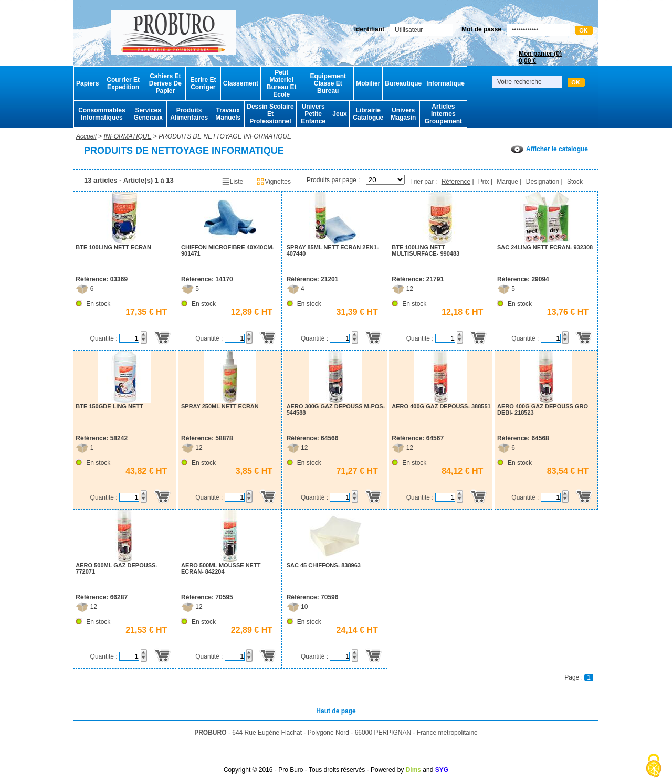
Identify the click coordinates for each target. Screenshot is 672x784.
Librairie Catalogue (368, 114)
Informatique (445, 83)
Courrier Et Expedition (123, 83)
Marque (507, 182)
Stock (575, 182)
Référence (456, 182)
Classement (241, 83)
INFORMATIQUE (127, 136)
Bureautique (403, 83)
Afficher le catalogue (549, 149)
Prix (484, 182)
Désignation (543, 182)
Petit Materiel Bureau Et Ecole (282, 83)
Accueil (86, 136)
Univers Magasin (403, 114)
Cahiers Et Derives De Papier (165, 83)
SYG (442, 770)
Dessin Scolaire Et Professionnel (270, 114)
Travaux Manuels (228, 114)
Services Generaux (148, 114)
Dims (413, 770)
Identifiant (369, 29)
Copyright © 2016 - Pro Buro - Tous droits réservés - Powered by (314, 770)
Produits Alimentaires (189, 114)
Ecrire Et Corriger (203, 83)
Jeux (339, 114)
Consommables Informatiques (102, 114)
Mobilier (368, 83)
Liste (232, 182)
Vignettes (274, 182)
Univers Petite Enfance (313, 114)
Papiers (87, 83)
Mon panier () (540, 57)
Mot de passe (481, 29)
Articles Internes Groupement (443, 114)
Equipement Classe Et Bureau (328, 83)
